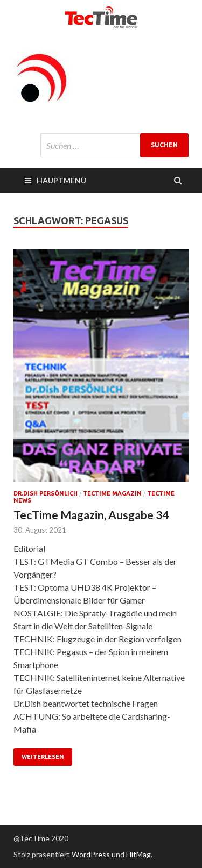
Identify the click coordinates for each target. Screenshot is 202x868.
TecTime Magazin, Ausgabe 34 (91, 515)
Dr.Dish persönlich (46, 493)
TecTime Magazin (112, 493)
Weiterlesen (43, 757)
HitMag (138, 854)
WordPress (91, 854)
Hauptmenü (61, 180)
